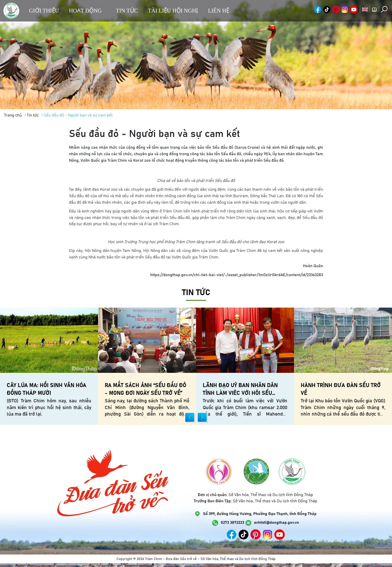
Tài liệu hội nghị (173, 11)
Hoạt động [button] (85, 11)
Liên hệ (219, 11)
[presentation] (190, 417)
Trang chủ (13, 115)
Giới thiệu (44, 11)
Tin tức (127, 11)
